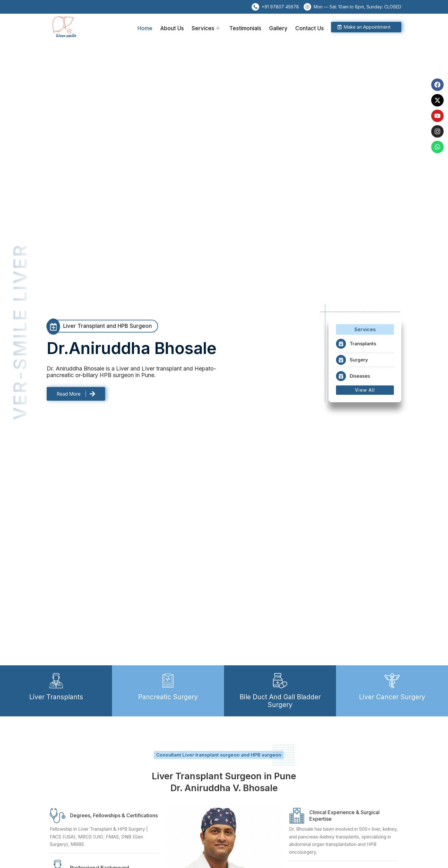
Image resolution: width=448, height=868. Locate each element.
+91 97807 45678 (280, 7)
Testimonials (249, 27)
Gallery (280, 27)
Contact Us (310, 27)
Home (153, 27)
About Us (179, 27)
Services (211, 27)
